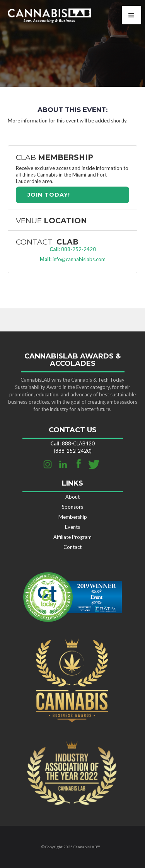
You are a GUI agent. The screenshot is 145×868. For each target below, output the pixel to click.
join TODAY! (49, 195)
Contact (72, 547)
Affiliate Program (72, 537)
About (72, 497)
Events (72, 527)
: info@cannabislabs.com (73, 259)
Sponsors (72, 507)
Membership (73, 517)
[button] (131, 15)
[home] (45, 14)
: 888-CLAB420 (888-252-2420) (72, 447)
